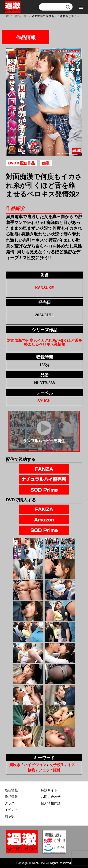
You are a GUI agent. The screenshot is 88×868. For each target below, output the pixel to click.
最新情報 (11, 790)
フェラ (44, 770)
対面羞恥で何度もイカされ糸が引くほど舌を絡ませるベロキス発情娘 (45, 342)
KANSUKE (44, 288)
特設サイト (49, 790)
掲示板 (10, 816)
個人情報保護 (51, 803)
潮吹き (15, 765)
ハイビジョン (35, 765)
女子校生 (57, 765)
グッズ (10, 803)
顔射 (57, 770)
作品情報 (11, 797)
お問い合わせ (51, 797)
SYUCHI (44, 401)
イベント (11, 810)
